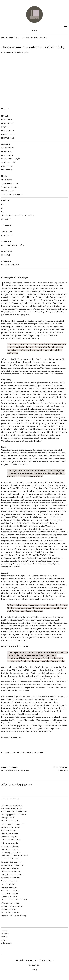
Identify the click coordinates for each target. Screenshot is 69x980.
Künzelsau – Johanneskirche (11, 862)
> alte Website (6, 943)
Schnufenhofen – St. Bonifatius (12, 865)
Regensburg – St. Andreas (10, 881)
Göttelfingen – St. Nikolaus (11, 872)
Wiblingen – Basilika (8, 818)
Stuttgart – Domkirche (9, 887)
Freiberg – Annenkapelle (10, 843)
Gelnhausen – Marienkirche (11, 827)
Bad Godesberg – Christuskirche (13, 824)
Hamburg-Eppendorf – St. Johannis (14, 815)
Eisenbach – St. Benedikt (10, 859)
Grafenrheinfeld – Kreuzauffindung (13, 916)
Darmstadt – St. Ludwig (9, 894)
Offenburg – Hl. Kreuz (9, 909)
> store (4, 940)
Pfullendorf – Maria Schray (10, 903)
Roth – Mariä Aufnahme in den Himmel (15, 856)
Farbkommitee (61, 769)
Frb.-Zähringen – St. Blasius (11, 853)
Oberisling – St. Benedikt (10, 834)
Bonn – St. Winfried (8, 884)
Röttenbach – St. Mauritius (11, 840)
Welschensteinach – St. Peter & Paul (14, 900)
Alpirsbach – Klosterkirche (10, 878)
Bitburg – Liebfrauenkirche (10, 890)
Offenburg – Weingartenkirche (12, 906)
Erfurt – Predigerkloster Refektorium (14, 812)
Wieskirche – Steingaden (10, 868)
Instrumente (41, 38)
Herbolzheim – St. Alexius (10, 913)
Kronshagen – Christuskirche (11, 808)
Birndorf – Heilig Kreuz (9, 897)
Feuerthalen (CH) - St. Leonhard (17, 38)
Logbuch (4, 930)
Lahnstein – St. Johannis (10, 849)
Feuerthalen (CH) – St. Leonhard (12, 875)
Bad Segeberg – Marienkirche (12, 805)
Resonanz (5, 934)
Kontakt (4, 937)
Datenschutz (47, 960)
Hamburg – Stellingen (9, 830)
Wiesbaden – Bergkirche (10, 837)
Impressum (32, 960)
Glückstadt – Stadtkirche (10, 821)
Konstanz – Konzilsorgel (10, 846)
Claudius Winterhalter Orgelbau (17, 52)
